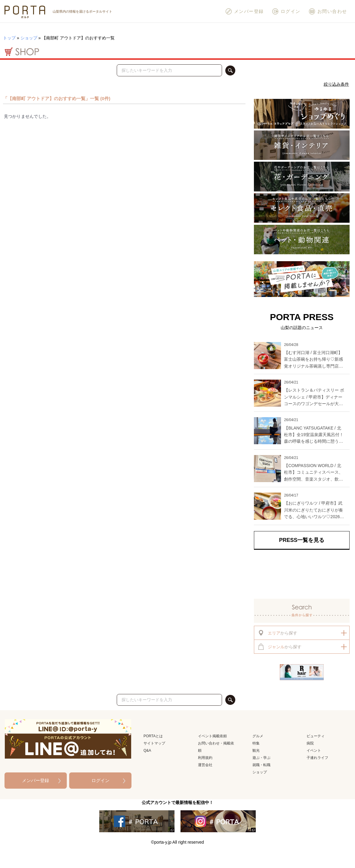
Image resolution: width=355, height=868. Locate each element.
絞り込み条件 (336, 84)
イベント (314, 750)
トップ (9, 38)
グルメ (258, 736)
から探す (277, 633)
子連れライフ (317, 758)
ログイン (286, 11)
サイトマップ (154, 743)
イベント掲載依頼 (212, 736)
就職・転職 (261, 765)
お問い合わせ (328, 11)
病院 (310, 743)
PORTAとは (153, 736)
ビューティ (316, 736)
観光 (256, 750)
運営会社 (205, 765)
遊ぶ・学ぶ (261, 758)
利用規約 (205, 758)
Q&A (147, 750)
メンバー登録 (244, 11)
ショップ (29, 38)
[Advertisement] (302, 574)
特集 (256, 743)
